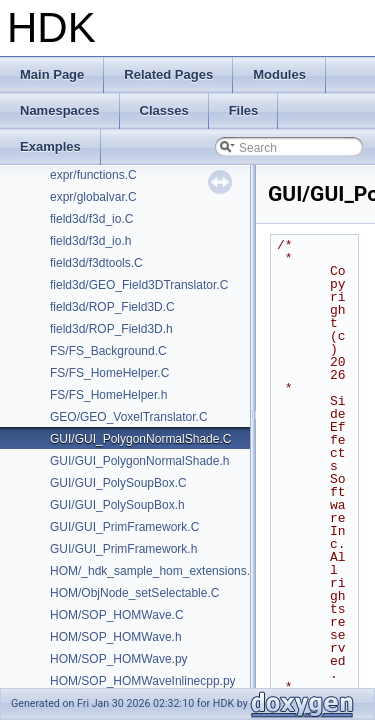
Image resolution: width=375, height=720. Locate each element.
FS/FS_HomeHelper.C (109, 373)
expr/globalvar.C (93, 197)
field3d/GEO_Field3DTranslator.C (139, 285)
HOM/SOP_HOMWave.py (119, 659)
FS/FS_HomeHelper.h (108, 395)
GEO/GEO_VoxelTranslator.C (129, 417)
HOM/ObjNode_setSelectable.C (134, 593)
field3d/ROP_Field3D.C (112, 307)
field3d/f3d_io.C (91, 219)
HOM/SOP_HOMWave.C (117, 615)
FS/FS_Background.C (108, 351)
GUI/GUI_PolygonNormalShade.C (140, 439)
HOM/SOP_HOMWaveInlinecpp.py (143, 681)
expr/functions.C (93, 175)
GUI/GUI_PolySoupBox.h (117, 505)
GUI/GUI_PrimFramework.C (124, 527)
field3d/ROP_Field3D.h (111, 329)
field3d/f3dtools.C (96, 263)
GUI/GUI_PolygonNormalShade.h (139, 461)
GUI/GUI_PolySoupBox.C (118, 483)
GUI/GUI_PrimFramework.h (123, 549)
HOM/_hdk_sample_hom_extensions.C (154, 571)
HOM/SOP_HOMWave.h (116, 637)
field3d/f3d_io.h (90, 241)
